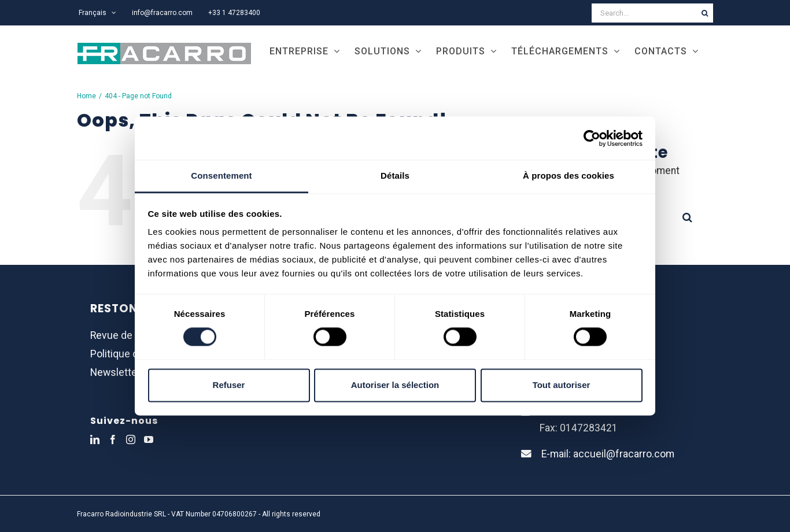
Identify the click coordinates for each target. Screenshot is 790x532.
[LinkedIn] (95, 439)
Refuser (229, 385)
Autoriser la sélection (395, 385)
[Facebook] (113, 439)
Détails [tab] (395, 176)
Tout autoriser (562, 385)
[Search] (705, 13)
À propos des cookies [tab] (568, 176)
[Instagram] (131, 439)
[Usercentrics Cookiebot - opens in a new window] (592, 138)
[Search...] (644, 13)
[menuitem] (97, 13)
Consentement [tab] (221, 176)
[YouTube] (149, 439)
